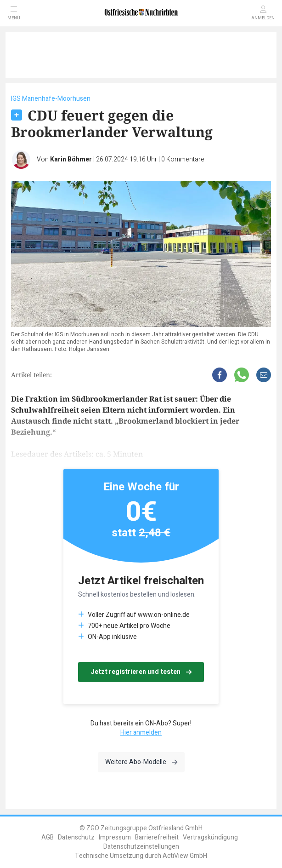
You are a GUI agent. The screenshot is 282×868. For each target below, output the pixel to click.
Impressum (115, 837)
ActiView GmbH (185, 856)
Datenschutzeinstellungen (141, 847)
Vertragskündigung (210, 837)
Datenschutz (76, 837)
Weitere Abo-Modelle (141, 762)
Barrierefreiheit (157, 837)
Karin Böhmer (71, 159)
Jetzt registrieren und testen (141, 672)
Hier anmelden (141, 733)
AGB (48, 837)
